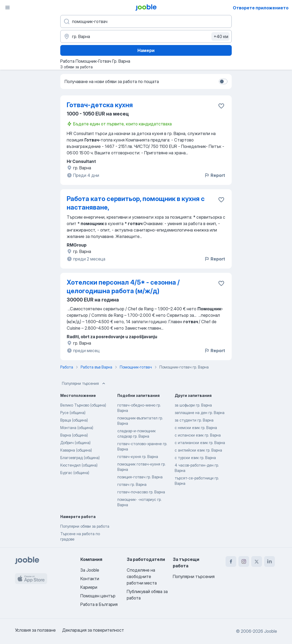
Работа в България (99, 604)
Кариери (89, 587)
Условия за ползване (35, 630)
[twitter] (257, 561)
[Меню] (8, 8)
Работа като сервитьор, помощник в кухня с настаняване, (136, 203)
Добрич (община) (75, 443)
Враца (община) (74, 420)
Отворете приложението (261, 8)
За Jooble (90, 570)
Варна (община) (74, 435)
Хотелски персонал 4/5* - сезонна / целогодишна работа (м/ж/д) (123, 287)
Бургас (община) (75, 473)
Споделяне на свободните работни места (142, 576)
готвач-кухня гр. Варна (138, 457)
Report (215, 175)
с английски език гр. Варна (198, 450)
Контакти (90, 579)
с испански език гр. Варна (198, 435)
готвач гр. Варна (132, 484)
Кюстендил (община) (79, 465)
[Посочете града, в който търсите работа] (146, 36)
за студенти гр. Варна (194, 420)
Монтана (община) (77, 428)
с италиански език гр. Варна (200, 443)
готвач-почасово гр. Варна (141, 492)
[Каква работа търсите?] (146, 21)
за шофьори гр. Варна (193, 405)
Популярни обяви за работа (85, 526)
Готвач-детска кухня (100, 105)
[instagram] (244, 561)
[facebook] (231, 561)
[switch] (223, 81)
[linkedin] (269, 561)
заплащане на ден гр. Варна (200, 413)
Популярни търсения (84, 384)
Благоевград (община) (80, 458)
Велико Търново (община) (83, 405)
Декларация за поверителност (93, 630)
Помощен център (98, 596)
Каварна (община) (76, 450)
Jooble (271, 631)
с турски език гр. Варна (195, 458)
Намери (146, 50)
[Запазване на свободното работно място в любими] (221, 106)
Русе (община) (73, 413)
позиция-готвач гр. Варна (140, 477)
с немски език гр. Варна (196, 428)
